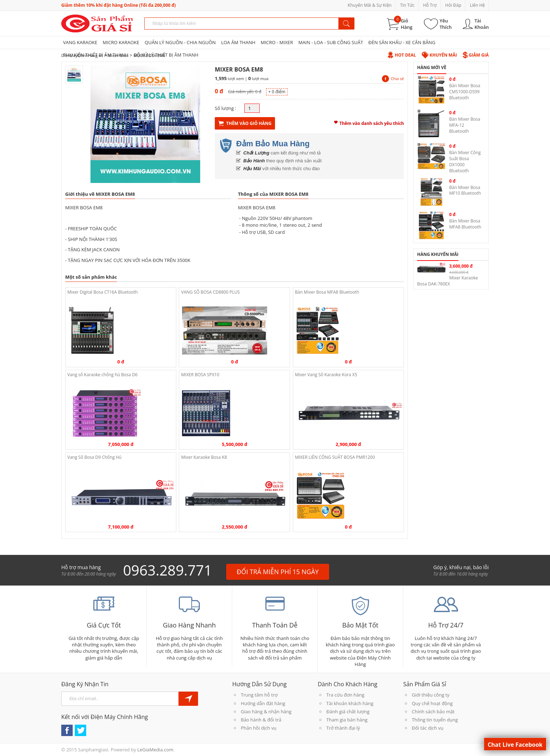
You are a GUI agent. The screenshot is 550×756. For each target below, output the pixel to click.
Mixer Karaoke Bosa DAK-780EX (448, 281)
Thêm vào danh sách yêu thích (369, 122)
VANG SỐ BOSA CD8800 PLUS (210, 292)
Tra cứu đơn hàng (345, 695)
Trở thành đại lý (343, 728)
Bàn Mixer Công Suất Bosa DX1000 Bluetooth (465, 161)
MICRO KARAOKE (121, 42)
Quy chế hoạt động (432, 703)
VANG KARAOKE (80, 42)
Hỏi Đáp (453, 5)
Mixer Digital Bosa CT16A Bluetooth (103, 292)
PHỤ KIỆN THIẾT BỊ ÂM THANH (96, 55)
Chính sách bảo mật (433, 712)
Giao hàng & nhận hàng (266, 712)
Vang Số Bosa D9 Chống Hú (94, 457)
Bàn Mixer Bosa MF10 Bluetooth (465, 190)
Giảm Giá (476, 55)
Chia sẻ (393, 78)
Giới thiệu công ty (430, 695)
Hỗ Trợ (430, 5)
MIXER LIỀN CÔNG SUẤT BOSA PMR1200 (335, 457)
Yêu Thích (446, 24)
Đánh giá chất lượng (348, 712)
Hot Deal (402, 55)
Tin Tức (407, 5)
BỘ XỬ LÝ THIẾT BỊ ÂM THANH (166, 55)
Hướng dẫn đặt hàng (263, 703)
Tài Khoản (482, 24)
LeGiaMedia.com (155, 750)
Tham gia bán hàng (347, 720)
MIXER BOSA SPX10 (200, 375)
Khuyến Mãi (439, 55)
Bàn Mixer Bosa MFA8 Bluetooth (327, 292)
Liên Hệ (477, 5)
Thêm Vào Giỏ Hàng (245, 123)
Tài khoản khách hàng (350, 703)
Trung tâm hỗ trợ (259, 695)
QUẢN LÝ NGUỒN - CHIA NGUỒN (180, 42)
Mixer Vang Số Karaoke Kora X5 (326, 375)
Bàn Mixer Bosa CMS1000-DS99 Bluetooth (465, 92)
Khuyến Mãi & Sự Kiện (370, 5)
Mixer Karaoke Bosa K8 (204, 457)
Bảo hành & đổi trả (261, 720)
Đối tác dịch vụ (428, 728)
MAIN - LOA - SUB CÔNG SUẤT (331, 42)
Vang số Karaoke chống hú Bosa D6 (102, 375)
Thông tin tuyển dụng (435, 720)
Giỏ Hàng (407, 24)
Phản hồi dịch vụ (259, 728)
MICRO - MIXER (277, 42)
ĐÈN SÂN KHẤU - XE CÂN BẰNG (402, 42)
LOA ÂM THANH (238, 42)
